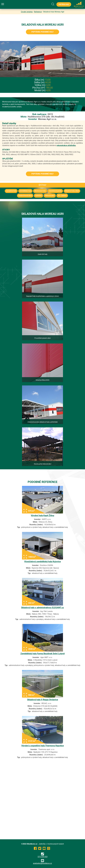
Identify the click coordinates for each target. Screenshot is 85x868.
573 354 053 (43, 855)
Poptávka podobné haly (42, 32)
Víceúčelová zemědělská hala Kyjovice (42, 562)
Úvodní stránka (27, 12)
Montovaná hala (40, 191)
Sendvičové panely (55, 191)
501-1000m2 (62, 196)
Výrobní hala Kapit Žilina (42, 516)
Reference (38, 12)
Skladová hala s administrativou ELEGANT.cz (42, 608)
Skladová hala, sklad (72, 191)
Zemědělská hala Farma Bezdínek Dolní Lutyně (43, 654)
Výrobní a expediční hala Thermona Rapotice (43, 746)
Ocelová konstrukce (25, 196)
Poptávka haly (64, 4)
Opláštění (38, 196)
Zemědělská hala (25, 191)
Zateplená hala (11, 191)
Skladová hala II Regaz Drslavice (43, 700)
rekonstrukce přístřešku (66, 145)
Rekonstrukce (50, 196)
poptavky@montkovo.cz (42, 863)
